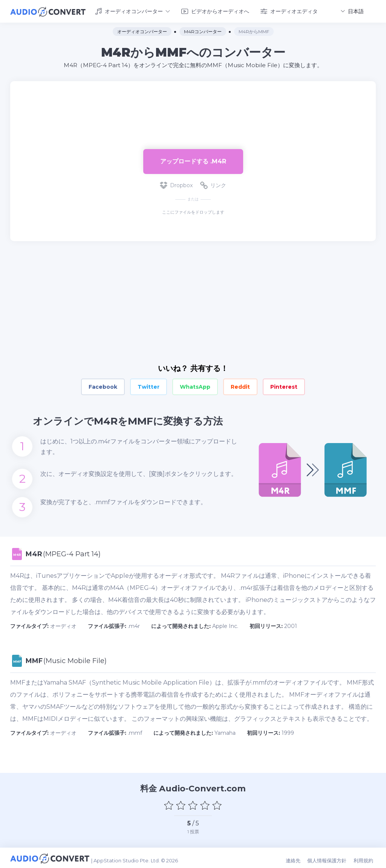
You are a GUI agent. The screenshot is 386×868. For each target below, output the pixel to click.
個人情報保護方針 (331, 857)
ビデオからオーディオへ (215, 11)
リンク (213, 184)
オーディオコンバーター (132, 11)
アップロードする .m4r (193, 160)
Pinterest (284, 386)
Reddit (240, 386)
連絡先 (298, 857)
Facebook (103, 386)
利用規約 (366, 857)
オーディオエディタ (289, 11)
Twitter (149, 386)
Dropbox (176, 184)
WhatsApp (195, 386)
